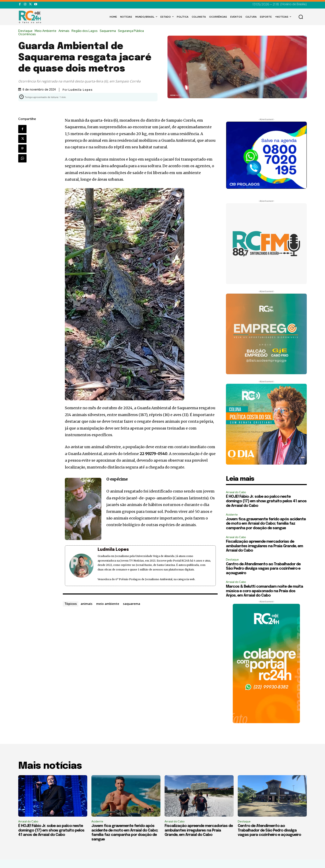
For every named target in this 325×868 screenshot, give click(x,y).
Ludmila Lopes (81, 90)
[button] (301, 17)
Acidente (232, 515)
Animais (65, 31)
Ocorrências (28, 34)
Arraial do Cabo (236, 492)
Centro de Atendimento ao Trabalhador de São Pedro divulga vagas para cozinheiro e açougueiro (263, 569)
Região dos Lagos (86, 31)
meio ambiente (108, 604)
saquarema (132, 604)
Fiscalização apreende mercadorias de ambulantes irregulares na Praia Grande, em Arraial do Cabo (264, 546)
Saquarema (109, 31)
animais (87, 604)
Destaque (26, 31)
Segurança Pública (132, 31)
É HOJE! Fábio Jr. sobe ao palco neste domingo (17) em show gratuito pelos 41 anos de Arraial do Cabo (266, 501)
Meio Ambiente (47, 31)
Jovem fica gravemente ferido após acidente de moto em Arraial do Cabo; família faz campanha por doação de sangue (266, 524)
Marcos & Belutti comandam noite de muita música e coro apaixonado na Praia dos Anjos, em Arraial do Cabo (264, 591)
